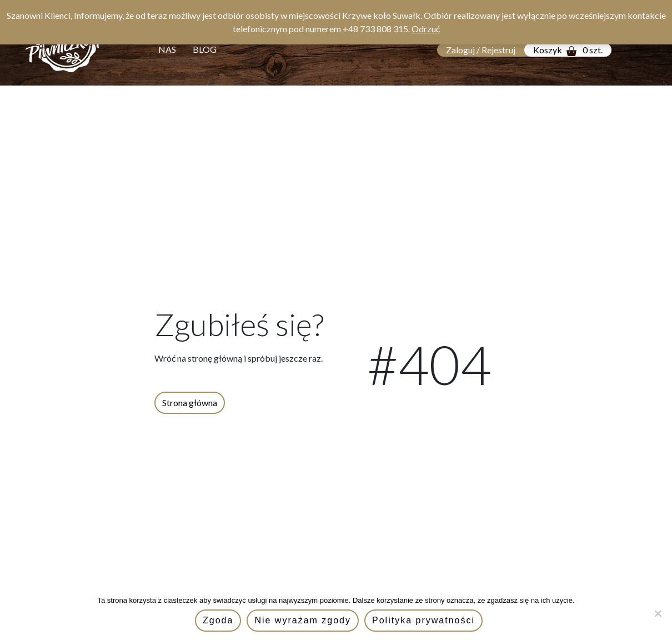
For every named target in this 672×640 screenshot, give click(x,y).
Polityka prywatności (423, 620)
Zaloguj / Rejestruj (481, 50)
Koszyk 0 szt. (568, 50)
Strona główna (190, 402)
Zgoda (218, 620)
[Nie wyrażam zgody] (658, 613)
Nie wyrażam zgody (303, 620)
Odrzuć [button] (426, 29)
